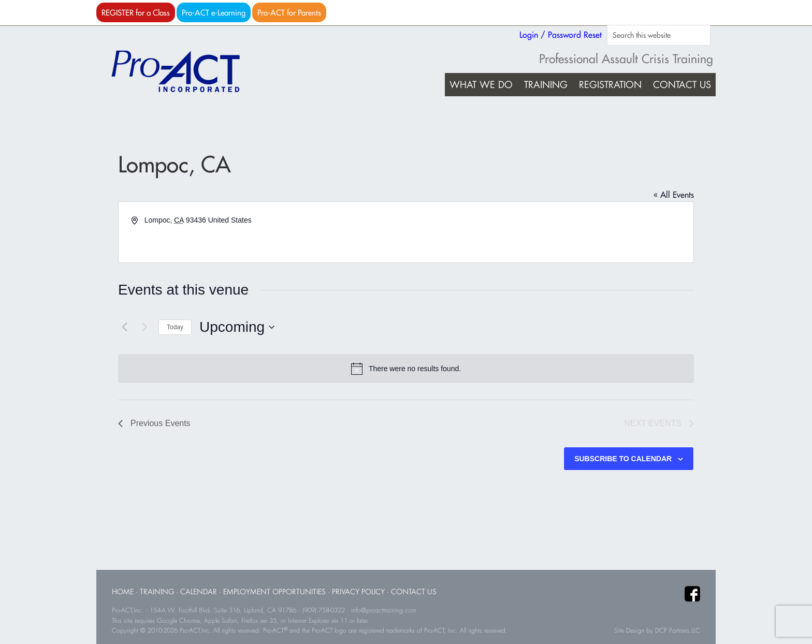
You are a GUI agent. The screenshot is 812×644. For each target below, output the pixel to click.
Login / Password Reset (561, 35)
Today (175, 327)
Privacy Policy (358, 591)
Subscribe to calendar (623, 459)
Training (157, 591)
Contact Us (414, 591)
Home (123, 591)
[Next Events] (144, 327)
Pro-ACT (184, 71)
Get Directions (168, 232)
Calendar (199, 591)
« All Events (674, 195)
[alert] (406, 369)
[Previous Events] (124, 327)
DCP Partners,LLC (678, 631)
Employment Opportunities (274, 591)
